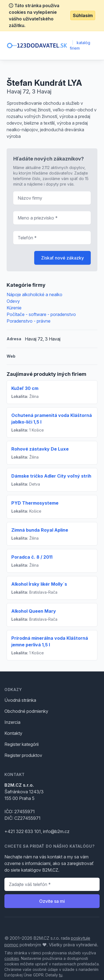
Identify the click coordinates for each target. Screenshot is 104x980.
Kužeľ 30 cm (25, 388)
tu (61, 975)
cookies (12, 958)
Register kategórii (22, 744)
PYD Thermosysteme (35, 503)
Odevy (13, 301)
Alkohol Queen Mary (34, 611)
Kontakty (13, 733)
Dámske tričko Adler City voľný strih (51, 476)
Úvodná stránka (20, 700)
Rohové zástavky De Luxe (40, 449)
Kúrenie (14, 308)
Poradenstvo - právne (29, 321)
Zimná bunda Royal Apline (40, 530)
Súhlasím (83, 15)
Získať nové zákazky (62, 258)
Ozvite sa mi (52, 901)
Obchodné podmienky (26, 711)
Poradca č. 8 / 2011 (32, 557)
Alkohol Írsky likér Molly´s (39, 584)
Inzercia (12, 722)
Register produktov (23, 755)
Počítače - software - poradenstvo (41, 314)
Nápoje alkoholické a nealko (34, 294)
